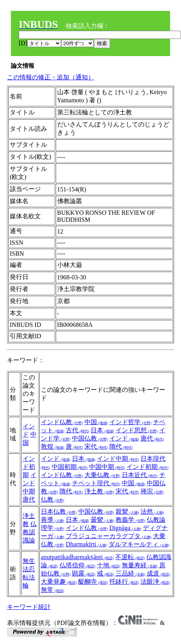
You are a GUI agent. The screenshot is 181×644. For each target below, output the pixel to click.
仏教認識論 (30, 532)
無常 (53, 590)
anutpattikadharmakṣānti (77, 557)
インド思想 (137, 430)
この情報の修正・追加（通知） (51, 77)
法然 (152, 512)
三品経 (130, 573)
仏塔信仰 (77, 565)
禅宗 (152, 491)
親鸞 (127, 512)
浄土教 (99, 491)
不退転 (130, 557)
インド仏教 (62, 422)
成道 (158, 573)
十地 (109, 565)
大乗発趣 (59, 582)
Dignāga (125, 528)
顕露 (84, 573)
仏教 (53, 499)
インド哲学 (130, 422)
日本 (102, 430)
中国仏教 (90, 438)
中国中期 (107, 467)
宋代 (96, 447)
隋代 (121, 447)
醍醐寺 (93, 582)
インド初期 (29, 467)
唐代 (152, 438)
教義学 (130, 520)
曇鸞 (102, 520)
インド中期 (30, 483)
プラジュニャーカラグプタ (109, 536)
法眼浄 (155, 582)
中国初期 (70, 467)
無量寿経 (140, 565)
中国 (96, 422)
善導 (53, 520)
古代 (77, 430)
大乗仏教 (102, 475)
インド (124, 438)
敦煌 (53, 447)
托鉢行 (124, 582)
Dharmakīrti (86, 544)
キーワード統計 (29, 607)
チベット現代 (96, 483)
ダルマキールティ (139, 544)
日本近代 (140, 475)
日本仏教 (59, 512)
